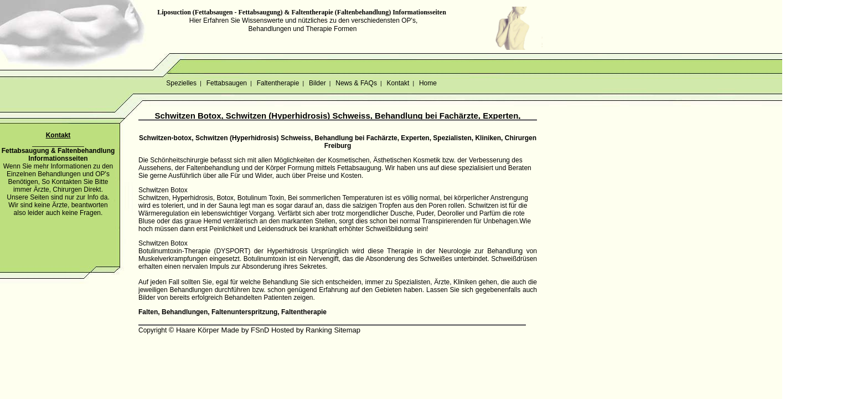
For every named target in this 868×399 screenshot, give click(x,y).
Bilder (317, 83)
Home (428, 83)
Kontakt (398, 83)
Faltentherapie (278, 83)
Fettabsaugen (226, 83)
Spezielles (181, 83)
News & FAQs (356, 83)
